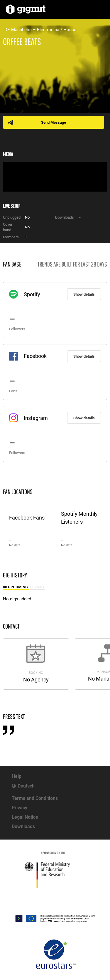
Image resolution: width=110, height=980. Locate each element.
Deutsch (26, 786)
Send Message (54, 122)
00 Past (37, 587)
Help (17, 776)
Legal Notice (25, 817)
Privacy (20, 808)
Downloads (23, 826)
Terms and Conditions (35, 798)
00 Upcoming (16, 587)
